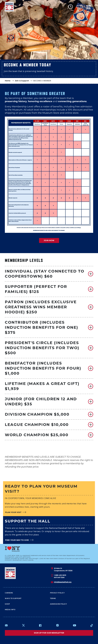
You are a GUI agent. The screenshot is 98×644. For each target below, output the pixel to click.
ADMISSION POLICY (58, 604)
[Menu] (88, 7)
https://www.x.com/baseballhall (23, 625)
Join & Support (22, 81)
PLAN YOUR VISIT (13, 512)
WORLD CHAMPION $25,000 (37, 435)
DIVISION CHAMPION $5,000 (37, 414)
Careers (9, 593)
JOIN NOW (49, 240)
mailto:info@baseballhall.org (6, 625)
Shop (7, 604)
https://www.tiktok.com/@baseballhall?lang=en (92, 625)
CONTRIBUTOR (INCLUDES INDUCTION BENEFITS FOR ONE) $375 (42, 327)
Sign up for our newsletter (49, 633)
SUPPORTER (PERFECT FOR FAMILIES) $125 (36, 289)
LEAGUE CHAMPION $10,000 (37, 425)
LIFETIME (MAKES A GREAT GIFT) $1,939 (42, 386)
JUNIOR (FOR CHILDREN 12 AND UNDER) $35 (41, 401)
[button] (49, 274)
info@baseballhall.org (63, 582)
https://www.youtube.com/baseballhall (75, 625)
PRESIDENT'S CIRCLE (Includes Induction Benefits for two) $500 (42, 348)
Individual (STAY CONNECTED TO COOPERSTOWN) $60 (45, 274)
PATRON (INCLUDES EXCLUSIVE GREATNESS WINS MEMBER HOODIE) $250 (41, 307)
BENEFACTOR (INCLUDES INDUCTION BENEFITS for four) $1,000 (43, 368)
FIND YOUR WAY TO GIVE (17, 540)
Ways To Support (13, 599)
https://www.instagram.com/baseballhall (57, 625)
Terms (53, 599)
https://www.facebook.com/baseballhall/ (40, 625)
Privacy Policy (57, 593)
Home (8, 81)
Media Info (10, 610)
